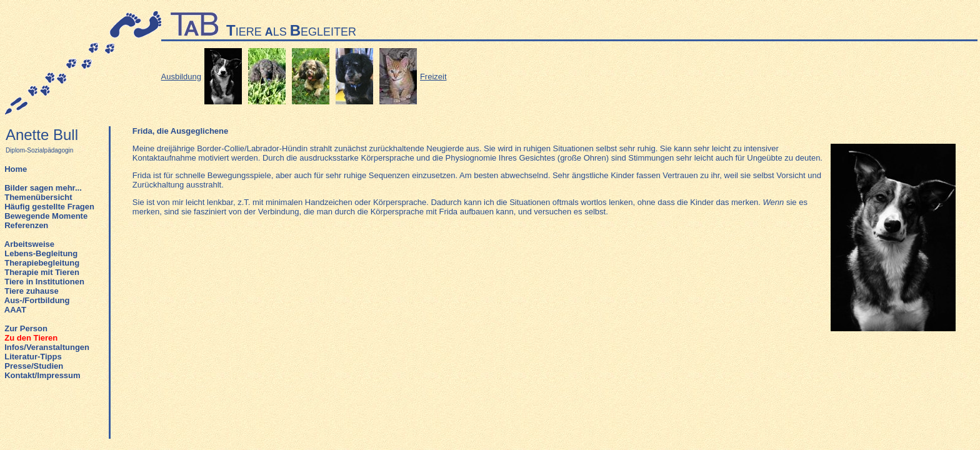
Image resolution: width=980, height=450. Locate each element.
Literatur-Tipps (33, 357)
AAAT (15, 310)
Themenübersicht (38, 197)
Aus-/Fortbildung (37, 300)
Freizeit (433, 77)
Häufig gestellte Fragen (49, 207)
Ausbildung (181, 77)
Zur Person (26, 328)
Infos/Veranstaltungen (47, 347)
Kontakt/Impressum (42, 375)
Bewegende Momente (46, 216)
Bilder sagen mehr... (43, 188)
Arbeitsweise (29, 244)
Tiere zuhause (31, 291)
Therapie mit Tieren (42, 272)
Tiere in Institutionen (44, 282)
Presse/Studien (34, 366)
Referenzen (26, 225)
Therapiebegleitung (42, 263)
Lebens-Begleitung (41, 253)
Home (16, 169)
